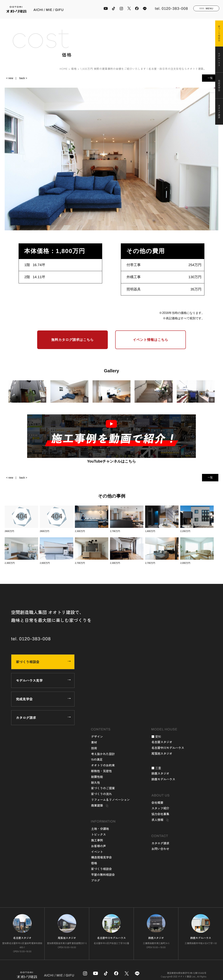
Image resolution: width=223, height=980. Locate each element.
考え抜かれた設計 (103, 754)
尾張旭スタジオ (162, 753)
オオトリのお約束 (103, 765)
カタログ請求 (43, 717)
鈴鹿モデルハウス (163, 779)
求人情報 (157, 820)
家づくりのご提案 (103, 788)
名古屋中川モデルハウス (168, 748)
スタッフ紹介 (160, 808)
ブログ (96, 880)
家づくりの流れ (101, 794)
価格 (94, 863)
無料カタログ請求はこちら (72, 340)
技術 (94, 748)
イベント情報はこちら (151, 340)
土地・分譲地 (100, 829)
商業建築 (97, 805)
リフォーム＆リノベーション (110, 800)
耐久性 (96, 782)
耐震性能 (97, 777)
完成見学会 (43, 699)
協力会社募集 (160, 814)
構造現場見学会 (101, 857)
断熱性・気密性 (101, 771)
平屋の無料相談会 (103, 875)
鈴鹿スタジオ (160, 773)
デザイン (97, 736)
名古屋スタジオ (162, 742)
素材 (94, 742)
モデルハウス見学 (43, 680)
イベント (97, 852)
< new (10, 78)
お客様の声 (98, 846)
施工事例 (97, 840)
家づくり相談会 (43, 662)
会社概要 (157, 802)
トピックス (98, 834)
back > (23, 78)
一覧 (210, 78)
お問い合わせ (160, 849)
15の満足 (97, 759)
